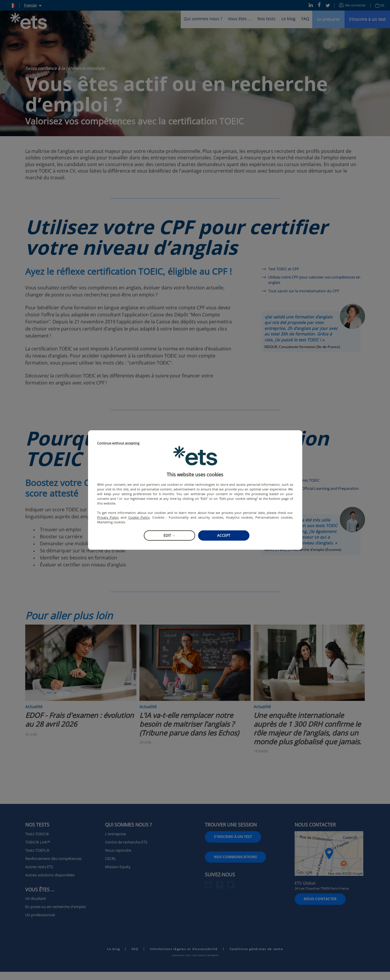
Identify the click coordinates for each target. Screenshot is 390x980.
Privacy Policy (108, 517)
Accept (224, 535)
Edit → (169, 535)
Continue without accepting (118, 443)
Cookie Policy (139, 517)
